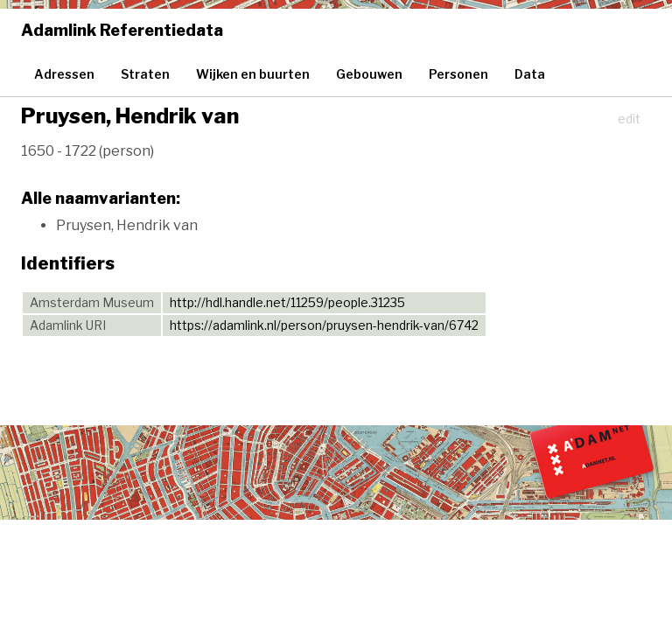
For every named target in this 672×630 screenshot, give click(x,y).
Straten (145, 74)
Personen (458, 74)
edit (629, 119)
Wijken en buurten (253, 74)
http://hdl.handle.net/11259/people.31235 (287, 302)
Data (530, 74)
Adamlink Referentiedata (122, 30)
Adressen (64, 74)
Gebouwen (369, 74)
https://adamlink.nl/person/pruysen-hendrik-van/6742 (324, 325)
